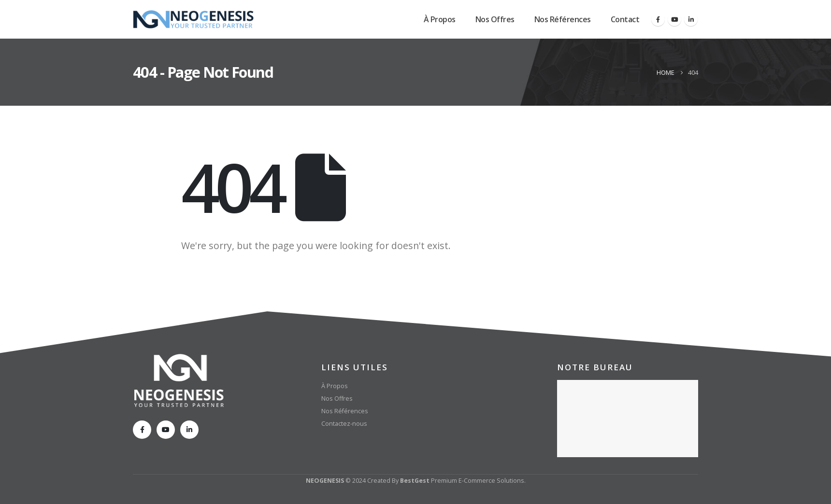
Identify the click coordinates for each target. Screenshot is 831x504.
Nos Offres (495, 19)
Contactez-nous (344, 424)
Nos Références (563, 19)
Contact (625, 19)
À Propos (440, 19)
